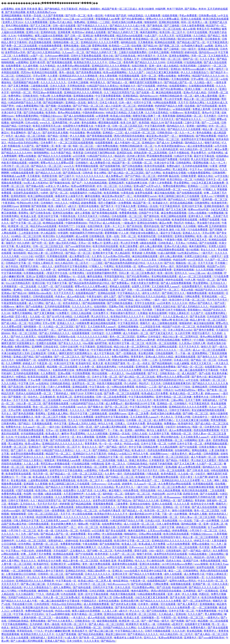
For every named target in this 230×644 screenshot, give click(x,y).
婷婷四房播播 (146, 106)
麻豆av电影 (8, 317)
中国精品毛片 (89, 601)
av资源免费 (103, 116)
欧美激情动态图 (147, 236)
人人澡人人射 (110, 611)
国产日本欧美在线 (126, 56)
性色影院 (185, 159)
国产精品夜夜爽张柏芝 (151, 467)
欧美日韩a (41, 490)
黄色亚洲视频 (136, 169)
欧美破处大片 (128, 86)
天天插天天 (31, 547)
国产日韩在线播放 (34, 113)
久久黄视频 (41, 484)
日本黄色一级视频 (149, 604)
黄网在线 (6, 577)
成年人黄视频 (83, 213)
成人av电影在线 (112, 223)
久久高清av (185, 343)
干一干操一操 (183, 353)
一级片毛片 (65, 179)
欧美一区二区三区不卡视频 (51, 417)
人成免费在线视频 (38, 480)
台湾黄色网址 (216, 153)
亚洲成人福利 (110, 537)
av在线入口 (126, 454)
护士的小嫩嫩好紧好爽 (58, 631)
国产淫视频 (216, 230)
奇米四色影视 (82, 29)
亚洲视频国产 (98, 430)
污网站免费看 (193, 296)
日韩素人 (53, 353)
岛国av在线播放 (14, 19)
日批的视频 (9, 631)
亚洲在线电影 (14, 350)
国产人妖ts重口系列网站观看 (111, 427)
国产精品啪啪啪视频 (94, 303)
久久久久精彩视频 (98, 434)
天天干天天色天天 (164, 119)
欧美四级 (144, 123)
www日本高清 (196, 260)
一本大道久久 (210, 89)
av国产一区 (56, 49)
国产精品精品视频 (81, 504)
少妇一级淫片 (189, 49)
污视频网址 (33, 270)
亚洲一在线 (113, 236)
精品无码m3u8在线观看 (130, 36)
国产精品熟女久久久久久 (96, 357)
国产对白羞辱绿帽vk (133, 19)
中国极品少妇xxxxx (51, 116)
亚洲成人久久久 (192, 233)
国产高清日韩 (16, 387)
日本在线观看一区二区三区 (127, 216)
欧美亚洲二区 (65, 397)
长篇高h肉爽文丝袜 (137, 183)
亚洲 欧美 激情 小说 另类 (172, 230)
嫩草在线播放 (93, 196)
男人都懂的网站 (214, 614)
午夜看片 (185, 460)
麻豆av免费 (221, 149)
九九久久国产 (136, 72)
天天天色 (162, 56)
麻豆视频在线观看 (186, 357)
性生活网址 (35, 323)
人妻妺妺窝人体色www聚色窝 (139, 340)
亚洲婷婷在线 (48, 32)
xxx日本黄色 (164, 303)
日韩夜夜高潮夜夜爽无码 (177, 383)
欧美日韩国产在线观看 (14, 310)
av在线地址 (42, 383)
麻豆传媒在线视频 (165, 193)
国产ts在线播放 (35, 306)
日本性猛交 (25, 126)
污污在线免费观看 (198, 230)
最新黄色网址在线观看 (145, 527)
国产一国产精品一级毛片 (25, 220)
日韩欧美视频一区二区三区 (81, 577)
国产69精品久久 (177, 199)
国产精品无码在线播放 (91, 634)
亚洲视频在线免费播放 (163, 367)
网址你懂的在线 (170, 437)
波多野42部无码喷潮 (86, 390)
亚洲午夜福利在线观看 (104, 300)
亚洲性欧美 (142, 367)
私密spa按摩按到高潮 (83, 186)
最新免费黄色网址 (123, 49)
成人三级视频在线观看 (43, 230)
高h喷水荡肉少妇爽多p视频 (127, 22)
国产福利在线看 (75, 574)
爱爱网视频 (111, 233)
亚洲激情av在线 (67, 337)
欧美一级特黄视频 (87, 109)
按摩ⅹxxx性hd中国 (199, 209)
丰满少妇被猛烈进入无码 (15, 353)
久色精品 (106, 49)
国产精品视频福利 (54, 102)
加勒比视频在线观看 (87, 507)
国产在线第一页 (146, 92)
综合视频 (137, 46)
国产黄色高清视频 (24, 413)
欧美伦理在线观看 (155, 166)
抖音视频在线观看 (129, 76)
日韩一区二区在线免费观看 (112, 397)
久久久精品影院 (46, 159)
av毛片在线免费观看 (179, 544)
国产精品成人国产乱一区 (191, 42)
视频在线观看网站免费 (116, 89)
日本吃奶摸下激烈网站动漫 (100, 153)
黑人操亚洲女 (180, 169)
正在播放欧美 (48, 397)
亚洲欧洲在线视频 (169, 22)
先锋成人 (139, 189)
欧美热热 (51, 113)
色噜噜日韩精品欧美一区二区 (176, 96)
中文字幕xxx (13, 551)
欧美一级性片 (216, 69)
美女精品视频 (170, 521)
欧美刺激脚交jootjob (146, 196)
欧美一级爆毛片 (58, 206)
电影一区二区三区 (171, 59)
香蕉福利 (14, 504)
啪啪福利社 (131, 534)
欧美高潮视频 (124, 79)
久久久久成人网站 (62, 350)
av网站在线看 (115, 557)
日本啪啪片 (82, 163)
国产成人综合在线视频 (205, 507)
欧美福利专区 (84, 363)
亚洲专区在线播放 (63, 213)
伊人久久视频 (78, 136)
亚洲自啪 (181, 614)
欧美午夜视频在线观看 (81, 240)
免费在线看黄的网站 (27, 116)
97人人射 (124, 233)
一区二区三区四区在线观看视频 (76, 143)
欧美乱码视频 (188, 66)
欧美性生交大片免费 (203, 504)
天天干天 (183, 102)
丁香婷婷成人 (164, 109)
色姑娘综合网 (218, 306)
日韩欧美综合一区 (168, 133)
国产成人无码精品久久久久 (193, 306)
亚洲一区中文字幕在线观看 (93, 594)
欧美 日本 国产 (129, 123)
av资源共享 (131, 250)
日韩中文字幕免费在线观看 (86, 56)
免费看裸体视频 (128, 213)
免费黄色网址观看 (105, 36)
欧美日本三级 (181, 320)
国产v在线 (205, 373)
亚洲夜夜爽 (64, 32)
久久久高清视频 (205, 270)
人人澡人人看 (31, 464)
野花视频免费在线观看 (160, 156)
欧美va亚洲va (33, 444)
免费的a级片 (174, 166)
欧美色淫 (97, 89)
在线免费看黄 (14, 66)
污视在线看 (153, 474)
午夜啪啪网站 (26, 36)
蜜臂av (202, 390)
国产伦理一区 (40, 243)
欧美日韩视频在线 (61, 567)
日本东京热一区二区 (67, 531)
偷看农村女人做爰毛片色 (69, 196)
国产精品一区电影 (58, 136)
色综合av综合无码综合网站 (24, 143)
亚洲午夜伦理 (38, 62)
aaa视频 (209, 46)
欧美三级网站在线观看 (41, 196)
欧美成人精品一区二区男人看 (187, 393)
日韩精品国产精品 (120, 450)
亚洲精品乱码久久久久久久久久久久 (63, 444)
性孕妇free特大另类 (28, 203)
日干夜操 (104, 39)
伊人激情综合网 (139, 179)
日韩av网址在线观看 (150, 534)
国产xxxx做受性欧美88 (78, 246)
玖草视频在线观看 (58, 256)
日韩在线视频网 (150, 59)
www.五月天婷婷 (192, 189)
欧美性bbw (78, 32)
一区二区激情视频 (21, 571)
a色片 (137, 260)
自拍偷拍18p (211, 169)
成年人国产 (110, 296)
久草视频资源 (9, 286)
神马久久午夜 (106, 424)
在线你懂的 (101, 306)
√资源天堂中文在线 (85, 199)
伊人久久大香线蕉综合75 (195, 72)
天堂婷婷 (113, 260)
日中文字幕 (69, 169)
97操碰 (95, 49)
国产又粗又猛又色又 (196, 240)
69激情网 (34, 163)
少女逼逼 (81, 226)
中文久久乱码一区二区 (54, 240)
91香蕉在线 (127, 193)
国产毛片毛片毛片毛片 (145, 470)
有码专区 (164, 69)
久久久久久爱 (182, 504)
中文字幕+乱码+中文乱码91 (29, 614)
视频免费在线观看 (197, 293)
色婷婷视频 (55, 467)
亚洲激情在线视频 (184, 270)
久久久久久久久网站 (33, 527)
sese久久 (82, 407)
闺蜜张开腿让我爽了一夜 (147, 116)
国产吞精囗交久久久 (174, 293)
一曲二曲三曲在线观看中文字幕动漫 (198, 370)
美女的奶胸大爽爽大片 (64, 524)
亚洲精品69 (149, 143)
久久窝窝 (53, 76)
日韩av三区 (115, 62)
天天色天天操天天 (88, 216)
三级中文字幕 (192, 123)
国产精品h (172, 460)
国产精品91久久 (77, 537)
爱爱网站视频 (100, 46)
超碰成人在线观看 (96, 32)
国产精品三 (214, 36)
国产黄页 (81, 327)
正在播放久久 (78, 551)
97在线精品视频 (193, 62)
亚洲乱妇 (88, 36)
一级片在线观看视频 (116, 480)
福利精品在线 (129, 42)
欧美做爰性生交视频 (175, 173)
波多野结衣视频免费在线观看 (103, 149)
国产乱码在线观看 (142, 584)
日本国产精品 (126, 300)
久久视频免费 (153, 16)
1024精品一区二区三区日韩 (26, 236)
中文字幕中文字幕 (57, 283)
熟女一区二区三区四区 (25, 333)
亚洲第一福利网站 (197, 126)
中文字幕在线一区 (96, 260)
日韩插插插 (165, 260)
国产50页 (48, 447)
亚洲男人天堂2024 (13, 22)
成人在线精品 (171, 66)
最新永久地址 (158, 129)
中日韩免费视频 (81, 373)
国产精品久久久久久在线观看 (184, 129)
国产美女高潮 (136, 159)
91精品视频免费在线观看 (171, 250)
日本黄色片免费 (115, 99)
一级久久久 (47, 266)
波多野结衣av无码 (15, 52)
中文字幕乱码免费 (121, 39)
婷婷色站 (163, 86)
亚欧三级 (86, 46)
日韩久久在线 (140, 434)
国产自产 (77, 183)
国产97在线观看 (147, 86)
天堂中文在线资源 (145, 303)
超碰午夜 (214, 477)
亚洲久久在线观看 (191, 19)
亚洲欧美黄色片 (69, 430)
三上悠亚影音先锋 (29, 233)
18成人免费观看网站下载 (30, 106)
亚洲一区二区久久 (116, 464)
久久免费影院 (21, 56)
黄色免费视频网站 (116, 330)
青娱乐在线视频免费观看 (145, 537)
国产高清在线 (135, 226)
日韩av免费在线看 (123, 597)
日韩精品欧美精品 (216, 340)
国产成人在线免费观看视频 (176, 283)
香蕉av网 (87, 230)
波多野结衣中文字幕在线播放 (198, 139)
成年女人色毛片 (151, 293)
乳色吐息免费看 (124, 551)
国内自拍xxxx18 (208, 52)
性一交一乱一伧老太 (139, 363)
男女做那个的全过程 (209, 223)
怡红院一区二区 (206, 280)
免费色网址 (184, 76)
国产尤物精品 (100, 450)
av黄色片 (42, 557)
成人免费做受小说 (100, 163)
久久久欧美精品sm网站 (158, 169)
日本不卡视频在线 (179, 153)
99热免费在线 (131, 490)
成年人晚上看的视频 (206, 96)
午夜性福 (110, 16)
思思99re (26, 72)
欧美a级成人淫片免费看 (155, 393)
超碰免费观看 (89, 203)
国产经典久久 (205, 303)
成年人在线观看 (173, 574)
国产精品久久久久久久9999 (150, 62)
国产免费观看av (121, 283)
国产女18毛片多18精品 (60, 317)
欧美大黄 (98, 363)
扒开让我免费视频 (36, 139)
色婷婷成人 (135, 427)
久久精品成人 (167, 614)
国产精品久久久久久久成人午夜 (128, 26)
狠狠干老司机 (212, 143)
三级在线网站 (216, 554)
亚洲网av (142, 337)
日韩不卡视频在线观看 (85, 69)
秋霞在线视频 (198, 266)
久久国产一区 (46, 286)
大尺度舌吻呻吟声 (74, 494)
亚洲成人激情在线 (208, 49)
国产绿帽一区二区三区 (196, 413)
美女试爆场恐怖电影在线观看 (208, 410)
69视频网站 (114, 340)
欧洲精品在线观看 (165, 42)
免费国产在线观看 (210, 220)
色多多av (60, 296)
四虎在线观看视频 (16, 390)
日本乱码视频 (175, 62)
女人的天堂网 (183, 333)
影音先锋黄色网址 (150, 320)
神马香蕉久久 (98, 82)
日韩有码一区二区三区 (51, 574)
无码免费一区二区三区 (14, 447)
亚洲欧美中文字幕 (103, 253)
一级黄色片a (212, 617)
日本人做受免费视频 (193, 26)
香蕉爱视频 (55, 557)
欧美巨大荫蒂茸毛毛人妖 (47, 126)
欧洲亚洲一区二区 (19, 226)
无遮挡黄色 (57, 591)
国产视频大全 (48, 220)
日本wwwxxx (99, 484)
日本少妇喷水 (75, 641)
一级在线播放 (61, 617)
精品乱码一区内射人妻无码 (130, 156)
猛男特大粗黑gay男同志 (183, 581)
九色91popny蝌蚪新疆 (57, 56)
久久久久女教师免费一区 (181, 607)
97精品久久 (37, 89)
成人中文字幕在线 (104, 353)
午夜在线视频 (163, 220)
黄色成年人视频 (198, 514)
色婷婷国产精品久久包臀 (169, 106)
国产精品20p (125, 500)
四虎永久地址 (174, 561)
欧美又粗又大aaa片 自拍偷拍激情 (91, 270)
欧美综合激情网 (158, 313)
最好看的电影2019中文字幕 (140, 403)
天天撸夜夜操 (146, 42)
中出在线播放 (78, 133)
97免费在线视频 (28, 591)
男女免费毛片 (199, 153)
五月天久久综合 (106, 79)
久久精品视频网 (65, 236)
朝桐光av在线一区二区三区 (68, 310)
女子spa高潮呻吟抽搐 (58, 614)
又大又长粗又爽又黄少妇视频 (193, 420)
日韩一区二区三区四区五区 (128, 126)
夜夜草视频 (169, 116)
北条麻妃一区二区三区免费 (55, 69)
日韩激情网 (219, 173)
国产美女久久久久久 (70, 343)
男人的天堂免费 (173, 99)
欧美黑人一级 (200, 22)
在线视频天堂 (119, 169)
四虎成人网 (53, 594)
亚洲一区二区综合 (109, 69)
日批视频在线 (97, 236)
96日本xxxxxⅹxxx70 (123, 240)
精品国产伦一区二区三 (167, 290)
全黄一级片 (34, 450)
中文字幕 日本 (27, 383)
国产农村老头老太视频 (55, 133)
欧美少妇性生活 (12, 367)
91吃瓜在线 (69, 467)
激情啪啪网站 (42, 153)
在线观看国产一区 (26, 360)
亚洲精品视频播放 (12, 16)
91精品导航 (96, 193)
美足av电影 (188, 290)
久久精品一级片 (203, 82)
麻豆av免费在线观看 (62, 507)
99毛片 (10, 136)
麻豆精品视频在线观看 (169, 92)
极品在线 (174, 176)
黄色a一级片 (168, 266)
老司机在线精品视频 (182, 203)
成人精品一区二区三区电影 (31, 136)
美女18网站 (100, 173)
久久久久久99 (155, 263)
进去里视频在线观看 (40, 42)
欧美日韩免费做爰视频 (215, 597)
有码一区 (186, 22)
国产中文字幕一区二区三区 (26, 223)
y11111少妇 (27, 256)
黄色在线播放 (89, 123)
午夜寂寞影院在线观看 (14, 303)
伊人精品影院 (48, 233)
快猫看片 (26, 296)
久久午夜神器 (27, 517)
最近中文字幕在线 (204, 156)
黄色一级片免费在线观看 (97, 564)
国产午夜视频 (73, 139)
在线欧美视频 (170, 16)
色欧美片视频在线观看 (14, 163)
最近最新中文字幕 (37, 467)
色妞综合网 (180, 260)
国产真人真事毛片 (12, 240)
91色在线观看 (126, 367)
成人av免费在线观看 (181, 430)
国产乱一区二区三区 (117, 407)
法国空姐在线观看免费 (159, 270)
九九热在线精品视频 (96, 183)
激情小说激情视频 (182, 510)
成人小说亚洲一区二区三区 (121, 106)
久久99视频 (190, 226)
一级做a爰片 (129, 223)
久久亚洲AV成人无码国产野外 (155, 628)
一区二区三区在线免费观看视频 (103, 220)
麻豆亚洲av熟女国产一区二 (162, 136)
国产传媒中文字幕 (41, 320)
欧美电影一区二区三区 (191, 617)
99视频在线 (98, 464)
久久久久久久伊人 (137, 199)
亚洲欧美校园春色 (215, 206)
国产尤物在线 (102, 169)
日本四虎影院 (42, 604)
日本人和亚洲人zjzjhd (129, 310)
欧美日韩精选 (168, 39)
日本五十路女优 (109, 102)
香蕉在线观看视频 (120, 470)
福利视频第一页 (33, 327)
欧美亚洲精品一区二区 (146, 39)
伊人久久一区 (137, 611)
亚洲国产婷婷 (158, 179)
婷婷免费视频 (180, 531)
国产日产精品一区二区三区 (89, 106)
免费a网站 (80, 22)
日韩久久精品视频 (81, 313)
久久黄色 (97, 256)
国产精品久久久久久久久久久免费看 (121, 370)
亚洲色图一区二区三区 (215, 199)
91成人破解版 (182, 363)
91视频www (177, 113)
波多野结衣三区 (154, 497)
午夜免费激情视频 (206, 611)
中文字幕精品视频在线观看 (131, 577)
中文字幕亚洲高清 (217, 42)
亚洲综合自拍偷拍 (148, 223)
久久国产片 (197, 313)
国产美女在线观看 (116, 531)
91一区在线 (79, 276)
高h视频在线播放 (145, 109)
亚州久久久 (181, 273)
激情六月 (33, 69)
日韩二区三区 (141, 29)
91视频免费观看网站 (199, 173)
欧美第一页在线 (33, 16)
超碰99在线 (191, 52)
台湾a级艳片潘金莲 (192, 46)
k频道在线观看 (149, 243)
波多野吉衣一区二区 (49, 199)
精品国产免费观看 (168, 159)
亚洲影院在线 (105, 347)
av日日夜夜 (88, 19)
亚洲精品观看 (80, 387)
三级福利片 (204, 66)
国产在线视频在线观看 (190, 193)
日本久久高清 (58, 86)
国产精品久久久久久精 (48, 173)
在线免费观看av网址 (69, 230)
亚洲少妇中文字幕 (192, 206)
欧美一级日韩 (95, 16)
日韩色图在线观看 (43, 296)
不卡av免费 (34, 380)
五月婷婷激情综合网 (94, 139)
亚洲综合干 (35, 447)
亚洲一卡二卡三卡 (115, 226)
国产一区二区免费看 (125, 280)
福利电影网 (17, 123)
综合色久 (33, 397)
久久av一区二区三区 (83, 340)
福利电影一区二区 (47, 79)
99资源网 (63, 233)
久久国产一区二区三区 (209, 464)
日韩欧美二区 (146, 149)
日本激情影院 (165, 236)
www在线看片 (132, 571)
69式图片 (40, 256)
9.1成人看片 (29, 567)
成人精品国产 (190, 373)
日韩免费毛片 (147, 250)
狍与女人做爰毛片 (157, 430)
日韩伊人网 (199, 343)
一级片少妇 (54, 427)
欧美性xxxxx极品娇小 (195, 69)
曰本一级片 (126, 102)
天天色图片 (210, 116)
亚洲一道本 (156, 66)
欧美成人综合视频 (121, 116)
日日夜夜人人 (108, 507)
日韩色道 (88, 173)
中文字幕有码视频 (12, 273)
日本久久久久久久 (166, 350)
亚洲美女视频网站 (179, 56)
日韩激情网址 (202, 203)
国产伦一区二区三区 (122, 109)
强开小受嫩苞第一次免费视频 (115, 203)
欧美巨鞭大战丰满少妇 (36, 607)
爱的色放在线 (152, 226)
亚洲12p (30, 276)
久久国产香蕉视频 (54, 16)
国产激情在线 (155, 26)
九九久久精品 (9, 383)
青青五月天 (203, 29)
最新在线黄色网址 (107, 367)
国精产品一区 (191, 59)
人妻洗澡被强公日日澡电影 (21, 574)
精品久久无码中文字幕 (14, 487)
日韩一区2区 (86, 427)
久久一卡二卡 (187, 133)
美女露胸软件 (19, 133)
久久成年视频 (31, 66)
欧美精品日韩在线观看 (45, 72)
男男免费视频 (219, 420)
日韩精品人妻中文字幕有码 (48, 571)
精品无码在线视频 (46, 280)
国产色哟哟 (93, 410)
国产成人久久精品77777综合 (175, 387)
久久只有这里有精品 (157, 113)
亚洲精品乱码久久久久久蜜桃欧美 (111, 66)
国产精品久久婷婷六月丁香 (123, 32)
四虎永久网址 (197, 102)
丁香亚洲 (159, 310)
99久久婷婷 (24, 243)
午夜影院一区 (169, 617)
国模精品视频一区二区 (66, 42)
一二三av (146, 410)
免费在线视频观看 (152, 99)
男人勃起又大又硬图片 (66, 320)
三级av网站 (177, 400)
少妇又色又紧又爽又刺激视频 (163, 72)
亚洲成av (6, 293)
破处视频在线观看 (107, 621)
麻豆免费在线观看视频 (174, 213)
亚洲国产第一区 (202, 584)
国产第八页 (105, 597)
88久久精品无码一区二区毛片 (197, 149)
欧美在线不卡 (84, 169)
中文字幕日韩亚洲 (140, 407)
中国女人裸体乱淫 (43, 263)
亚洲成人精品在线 (12, 587)
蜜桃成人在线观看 (120, 286)
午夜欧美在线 (68, 216)
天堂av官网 (39, 76)
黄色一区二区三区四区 (123, 337)
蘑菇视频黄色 (143, 517)
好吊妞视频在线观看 (13, 270)
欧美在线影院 (217, 293)
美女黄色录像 (219, 373)
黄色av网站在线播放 (69, 113)
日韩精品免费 (150, 447)
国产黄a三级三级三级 (33, 584)
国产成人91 (34, 133)
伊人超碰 (75, 123)
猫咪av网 (203, 226)
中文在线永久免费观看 (81, 417)
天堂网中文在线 (45, 260)
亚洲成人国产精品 (24, 357)
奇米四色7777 (66, 226)
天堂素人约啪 (183, 417)
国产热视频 (178, 621)
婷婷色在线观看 (175, 280)
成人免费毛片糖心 (164, 420)
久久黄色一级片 (114, 474)
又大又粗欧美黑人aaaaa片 (166, 286)
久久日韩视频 (21, 89)
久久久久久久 (77, 410)
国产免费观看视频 (171, 226)
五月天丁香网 (193, 400)
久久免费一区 (48, 270)
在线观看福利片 (79, 193)
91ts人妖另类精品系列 (48, 169)
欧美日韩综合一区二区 (180, 179)
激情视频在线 (187, 136)
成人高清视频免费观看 (97, 604)
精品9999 (99, 330)
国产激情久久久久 (208, 357)
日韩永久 (168, 390)
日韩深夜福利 (65, 119)
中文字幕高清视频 (39, 507)
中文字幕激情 (88, 347)
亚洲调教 (60, 260)
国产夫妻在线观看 (153, 427)
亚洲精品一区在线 (76, 102)
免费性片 (187, 340)
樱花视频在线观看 (109, 123)
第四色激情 (182, 266)
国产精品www (168, 370)
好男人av (83, 209)
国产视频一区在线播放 (59, 106)
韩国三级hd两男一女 (99, 571)
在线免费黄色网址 (216, 313)
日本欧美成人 (166, 243)
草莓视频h (164, 79)
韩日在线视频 (100, 373)
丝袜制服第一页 (195, 577)
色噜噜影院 (177, 52)
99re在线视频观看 (136, 373)
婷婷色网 (163, 176)
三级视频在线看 (40, 86)
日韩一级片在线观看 (64, 26)
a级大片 (73, 206)
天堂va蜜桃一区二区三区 (205, 79)
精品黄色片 (8, 377)
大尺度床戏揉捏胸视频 (21, 280)
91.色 (157, 146)
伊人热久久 (220, 236)
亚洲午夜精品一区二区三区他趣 (174, 397)
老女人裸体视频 (109, 76)
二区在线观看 (21, 320)
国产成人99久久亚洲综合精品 (44, 52)
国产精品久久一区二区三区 (47, 166)
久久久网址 (101, 490)
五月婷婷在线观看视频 (195, 166)
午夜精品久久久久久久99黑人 (128, 270)
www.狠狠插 (201, 564)
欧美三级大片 (81, 179)
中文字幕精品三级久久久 (129, 631)
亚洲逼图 (29, 484)
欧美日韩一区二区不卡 (173, 32)
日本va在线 (114, 484)
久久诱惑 (64, 380)
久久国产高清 (85, 490)
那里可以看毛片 (201, 333)
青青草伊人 (141, 49)
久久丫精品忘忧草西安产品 (120, 92)
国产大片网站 (154, 173)
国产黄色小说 (199, 377)
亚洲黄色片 (191, 638)
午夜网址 (109, 266)
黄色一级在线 (67, 72)
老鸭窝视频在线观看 (216, 444)
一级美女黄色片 (218, 417)
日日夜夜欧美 (213, 39)
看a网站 (18, 290)
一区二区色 (185, 350)
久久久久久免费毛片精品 (152, 607)
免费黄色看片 (198, 628)
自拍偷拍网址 (183, 450)
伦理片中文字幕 (143, 102)
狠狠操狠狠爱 (19, 514)
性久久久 (73, 420)
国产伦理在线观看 (207, 106)
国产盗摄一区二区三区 (121, 440)
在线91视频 (131, 457)
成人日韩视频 (215, 273)
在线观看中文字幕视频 (57, 89)
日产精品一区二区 (127, 209)
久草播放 (142, 313)
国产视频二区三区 (170, 46)
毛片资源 (204, 547)
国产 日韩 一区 (73, 36)
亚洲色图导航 (60, 123)
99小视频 (38, 494)
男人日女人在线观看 (34, 367)
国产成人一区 (54, 303)
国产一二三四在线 (139, 129)
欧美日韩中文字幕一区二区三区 (35, 109)
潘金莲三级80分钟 (116, 634)
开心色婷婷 (131, 383)
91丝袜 (156, 437)
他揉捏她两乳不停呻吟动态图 (87, 233)
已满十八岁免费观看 (161, 183)
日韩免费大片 (218, 397)
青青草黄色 (138, 357)
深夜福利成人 (210, 400)
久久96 (12, 36)
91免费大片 (145, 457)
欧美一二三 (29, 350)
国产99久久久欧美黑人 (24, 337)
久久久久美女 (208, 59)
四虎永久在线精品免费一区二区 (29, 59)
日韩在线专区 (51, 347)
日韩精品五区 (24, 76)
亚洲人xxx (207, 196)
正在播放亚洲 (38, 353)
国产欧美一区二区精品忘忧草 (96, 638)
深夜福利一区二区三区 (213, 380)
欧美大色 (15, 179)
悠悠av (73, 250)
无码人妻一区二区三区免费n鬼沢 (43, 19)
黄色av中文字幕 (211, 113)
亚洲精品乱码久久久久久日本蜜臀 (100, 42)
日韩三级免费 (58, 129)
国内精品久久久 (176, 126)
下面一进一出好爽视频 (175, 514)
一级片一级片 (160, 300)
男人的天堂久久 (116, 139)
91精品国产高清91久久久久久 (28, 457)
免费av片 (97, 243)
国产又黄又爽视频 (19, 86)
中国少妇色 (45, 39)
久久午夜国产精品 (61, 153)
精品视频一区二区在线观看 (62, 367)
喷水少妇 (109, 56)
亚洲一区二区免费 (139, 413)
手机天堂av (95, 223)
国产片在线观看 (208, 243)
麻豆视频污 (15, 49)
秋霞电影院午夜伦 (171, 537)
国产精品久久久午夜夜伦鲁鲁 (62, 487)
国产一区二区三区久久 (67, 357)
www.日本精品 (22, 149)
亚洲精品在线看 (107, 293)
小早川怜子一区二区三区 (16, 166)
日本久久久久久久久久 (93, 557)
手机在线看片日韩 (22, 604)
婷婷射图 (65, 504)
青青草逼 (78, 153)
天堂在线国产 (154, 317)
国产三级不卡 (67, 176)
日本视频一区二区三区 (139, 420)
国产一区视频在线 (127, 353)
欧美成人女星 (29, 216)
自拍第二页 (91, 39)
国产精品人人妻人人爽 (77, 300)
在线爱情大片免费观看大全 (78, 126)
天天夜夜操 (34, 176)
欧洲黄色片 (132, 624)
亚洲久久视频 (193, 89)
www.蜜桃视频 (17, 29)
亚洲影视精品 (131, 96)
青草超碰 (137, 253)
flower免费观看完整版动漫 (135, 437)
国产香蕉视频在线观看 (60, 62)
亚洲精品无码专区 (16, 440)
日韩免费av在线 (208, 16)
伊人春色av (63, 186)
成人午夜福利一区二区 (128, 143)
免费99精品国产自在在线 (40, 611)
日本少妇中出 (10, 159)
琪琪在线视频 (148, 490)
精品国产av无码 (216, 266)
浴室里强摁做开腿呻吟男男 (102, 273)
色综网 (28, 494)
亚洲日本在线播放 (56, 99)
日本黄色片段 (220, 109)
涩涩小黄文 (22, 317)
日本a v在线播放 (198, 213)
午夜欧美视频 (103, 240)
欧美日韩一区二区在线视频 (162, 343)
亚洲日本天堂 (120, 574)
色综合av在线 (132, 444)
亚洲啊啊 (37, 347)
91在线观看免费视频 (76, 591)
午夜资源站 (9, 203)
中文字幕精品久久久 (129, 293)
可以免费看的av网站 (144, 587)
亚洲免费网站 (200, 353)
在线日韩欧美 (140, 66)
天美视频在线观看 (42, 424)
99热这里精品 (136, 16)
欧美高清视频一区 (126, 266)
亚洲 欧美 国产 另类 (121, 290)
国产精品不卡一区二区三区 (123, 320)
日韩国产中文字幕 (149, 213)
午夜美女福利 (94, 296)
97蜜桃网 (219, 196)
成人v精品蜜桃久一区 (70, 280)
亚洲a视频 (171, 467)
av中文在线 (222, 176)
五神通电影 (177, 143)
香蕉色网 (128, 62)
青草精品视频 (210, 296)
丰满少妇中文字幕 (12, 113)
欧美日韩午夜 (162, 400)
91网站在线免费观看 (165, 102)
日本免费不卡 (48, 143)
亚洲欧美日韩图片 (119, 179)
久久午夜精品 (48, 66)
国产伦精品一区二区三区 (128, 380)
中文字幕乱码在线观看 (114, 129)
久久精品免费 (82, 317)
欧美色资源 (102, 554)
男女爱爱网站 (182, 183)
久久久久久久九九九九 (54, 82)
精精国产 (221, 270)
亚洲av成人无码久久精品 (160, 357)
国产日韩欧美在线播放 (120, 303)
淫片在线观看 (26, 169)
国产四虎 (121, 16)
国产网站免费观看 (206, 136)
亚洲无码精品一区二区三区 (40, 119)
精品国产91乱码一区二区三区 (179, 327)
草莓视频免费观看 (103, 504)
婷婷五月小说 (202, 541)
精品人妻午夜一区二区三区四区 (208, 320)
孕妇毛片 (104, 109)
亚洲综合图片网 (157, 199)
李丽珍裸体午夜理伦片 (123, 313)
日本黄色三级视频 (159, 52)
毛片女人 (7, 413)
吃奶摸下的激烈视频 (161, 464)
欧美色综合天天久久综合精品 (150, 296)
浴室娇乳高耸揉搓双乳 (26, 193)
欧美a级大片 (53, 434)
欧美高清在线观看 (38, 377)
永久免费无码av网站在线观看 (74, 66)
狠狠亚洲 (50, 460)
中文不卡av (196, 169)
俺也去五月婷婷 (109, 390)
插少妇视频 (193, 250)
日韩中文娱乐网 (69, 347)
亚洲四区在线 (125, 153)
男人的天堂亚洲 (200, 159)
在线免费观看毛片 (192, 286)
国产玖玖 (169, 263)
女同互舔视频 (184, 36)
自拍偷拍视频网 (100, 517)
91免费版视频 (216, 213)
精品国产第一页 (121, 163)
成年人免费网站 (62, 587)
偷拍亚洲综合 (136, 507)
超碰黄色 (127, 484)
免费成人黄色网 (202, 109)
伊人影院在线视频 (83, 514)
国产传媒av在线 (35, 186)
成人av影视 (189, 29)
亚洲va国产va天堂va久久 (148, 186)
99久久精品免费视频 (169, 490)
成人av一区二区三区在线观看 (195, 276)
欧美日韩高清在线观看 (216, 19)
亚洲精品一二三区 (113, 133)
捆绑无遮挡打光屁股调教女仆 (146, 82)
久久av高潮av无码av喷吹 (117, 256)
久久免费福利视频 (62, 96)
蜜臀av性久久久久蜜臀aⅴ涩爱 (57, 163)
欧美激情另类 (219, 203)
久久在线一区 (38, 317)
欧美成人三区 (130, 544)
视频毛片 (145, 323)
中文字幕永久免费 (126, 206)
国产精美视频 (39, 206)
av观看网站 (22, 62)
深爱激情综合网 (74, 607)
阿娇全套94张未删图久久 (145, 233)
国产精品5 (24, 424)
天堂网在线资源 (76, 86)
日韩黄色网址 (9, 424)
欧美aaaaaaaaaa (98, 179)
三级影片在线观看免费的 (133, 52)
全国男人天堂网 (141, 286)
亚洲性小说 (33, 32)
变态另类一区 (41, 474)
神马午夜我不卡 (147, 56)
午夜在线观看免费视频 (105, 29)
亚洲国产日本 (49, 290)
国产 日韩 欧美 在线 (198, 470)
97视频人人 (209, 189)
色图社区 (204, 594)
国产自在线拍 (43, 189)
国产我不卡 (107, 206)
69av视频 (88, 343)
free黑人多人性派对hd (36, 183)
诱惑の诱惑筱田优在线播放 (130, 136)
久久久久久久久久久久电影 (93, 337)
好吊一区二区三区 (107, 186)
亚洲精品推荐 (117, 183)
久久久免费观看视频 (36, 22)
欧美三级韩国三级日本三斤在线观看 (179, 196)
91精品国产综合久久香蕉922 (103, 86)
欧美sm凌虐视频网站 (115, 72)
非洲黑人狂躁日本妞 (196, 256)
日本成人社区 (182, 360)
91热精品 (199, 179)
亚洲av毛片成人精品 (61, 22)
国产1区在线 (218, 159)
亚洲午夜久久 (196, 216)
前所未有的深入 (72, 303)
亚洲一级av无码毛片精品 (63, 243)
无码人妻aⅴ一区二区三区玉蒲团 (26, 99)
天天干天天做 (206, 263)
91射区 (223, 494)
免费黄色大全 (107, 189)
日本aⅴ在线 (32, 123)
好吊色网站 (25, 544)
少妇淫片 (170, 427)
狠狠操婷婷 (151, 22)
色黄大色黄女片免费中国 (145, 283)
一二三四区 (209, 119)
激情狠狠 (25, 206)
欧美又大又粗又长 (202, 363)
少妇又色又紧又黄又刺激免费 (208, 183)
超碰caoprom (212, 393)
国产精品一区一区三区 (78, 253)
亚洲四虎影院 (19, 196)
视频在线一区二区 (186, 263)
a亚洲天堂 (178, 624)
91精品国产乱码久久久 (100, 156)
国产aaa (79, 39)
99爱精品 (75, 203)
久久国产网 (201, 477)
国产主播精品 (186, 500)
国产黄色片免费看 (204, 330)
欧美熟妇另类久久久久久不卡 (91, 62)
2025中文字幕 (29, 199)
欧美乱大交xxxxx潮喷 (71, 79)
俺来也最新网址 (149, 32)
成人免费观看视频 (19, 230)
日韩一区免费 (71, 557)
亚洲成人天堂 (132, 59)
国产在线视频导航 (110, 166)
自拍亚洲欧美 (181, 628)
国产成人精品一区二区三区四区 (126, 173)
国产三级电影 (172, 26)
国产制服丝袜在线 (60, 183)
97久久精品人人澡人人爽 (145, 89)
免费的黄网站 (22, 347)
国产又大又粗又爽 (41, 26)
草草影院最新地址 (115, 276)
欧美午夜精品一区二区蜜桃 (92, 467)
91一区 (97, 250)
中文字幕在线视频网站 (142, 397)
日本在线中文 (151, 370)
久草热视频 (150, 253)
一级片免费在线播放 (107, 146)
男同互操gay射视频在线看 (48, 92)
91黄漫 (214, 166)
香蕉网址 (24, 213)
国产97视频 (125, 296)
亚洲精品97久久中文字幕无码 (90, 454)
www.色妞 (151, 159)
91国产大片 (125, 29)
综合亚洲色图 (124, 189)
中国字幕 (95, 524)
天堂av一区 (85, 243)
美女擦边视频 (146, 353)
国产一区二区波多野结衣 (197, 601)
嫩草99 (20, 306)
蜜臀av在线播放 (167, 76)
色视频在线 (14, 146)
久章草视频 (55, 490)
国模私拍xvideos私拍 (40, 293)
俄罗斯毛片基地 (29, 266)
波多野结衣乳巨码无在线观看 (171, 554)
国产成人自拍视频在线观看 (79, 116)
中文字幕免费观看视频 (108, 96)
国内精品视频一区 (117, 119)
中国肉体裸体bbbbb (93, 113)
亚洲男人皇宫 (111, 243)
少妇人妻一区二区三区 (29, 403)
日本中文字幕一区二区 (84, 360)
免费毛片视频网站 (22, 313)
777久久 (40, 594)
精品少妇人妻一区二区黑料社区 (139, 69)
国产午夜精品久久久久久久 (93, 26)
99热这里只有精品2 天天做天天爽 (125, 113)
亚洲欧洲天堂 (59, 564)
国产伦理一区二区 (76, 16)
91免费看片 (63, 313)
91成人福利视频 (167, 253)
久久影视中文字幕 (159, 434)
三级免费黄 (122, 504)
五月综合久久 (218, 283)
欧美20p (57, 390)
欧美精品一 (63, 547)
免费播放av (65, 276)
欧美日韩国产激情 (115, 363)
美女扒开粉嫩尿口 (129, 410)
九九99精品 (20, 69)
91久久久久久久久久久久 (90, 176)
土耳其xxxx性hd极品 (159, 531)
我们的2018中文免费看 (190, 39)
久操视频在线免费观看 (202, 86)
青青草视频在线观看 (61, 29)
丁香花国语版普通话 (140, 119)
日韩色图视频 (211, 454)
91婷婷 (45, 193)
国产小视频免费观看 (57, 410)
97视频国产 (194, 199)
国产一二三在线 (211, 123)
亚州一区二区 (149, 76)
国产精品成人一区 (118, 82)
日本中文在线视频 (197, 32)
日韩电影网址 (184, 163)
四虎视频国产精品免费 (26, 82)
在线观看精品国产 (86, 293)
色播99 (5, 179)
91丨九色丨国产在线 (28, 534)
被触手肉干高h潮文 (37, 29)
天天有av (181, 243)
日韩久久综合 (32, 290)
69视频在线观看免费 (22, 173)
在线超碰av (222, 156)
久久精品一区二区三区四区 (59, 327)
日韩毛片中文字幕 (103, 587)
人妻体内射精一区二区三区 (37, 617)
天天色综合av (29, 537)
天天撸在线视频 (180, 79)
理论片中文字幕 (79, 413)
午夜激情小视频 (174, 240)
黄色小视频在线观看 (53, 577)
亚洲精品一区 (165, 403)
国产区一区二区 (59, 193)
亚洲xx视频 (126, 260)
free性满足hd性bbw (188, 253)
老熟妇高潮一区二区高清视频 (151, 153)
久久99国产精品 (28, 39)
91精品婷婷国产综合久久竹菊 (25, 102)
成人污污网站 (143, 300)
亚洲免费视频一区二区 (170, 440)
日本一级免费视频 (55, 510)
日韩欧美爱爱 (189, 176)
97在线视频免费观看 (51, 46)
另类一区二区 (199, 56)
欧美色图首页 (193, 113)
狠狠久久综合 (14, 607)
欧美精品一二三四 (120, 46)
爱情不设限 (141, 551)
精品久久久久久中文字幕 (62, 209)
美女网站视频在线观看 (164, 276)
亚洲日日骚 (39, 283)
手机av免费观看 (188, 16)
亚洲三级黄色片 (59, 377)
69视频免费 (83, 323)
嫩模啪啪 (43, 591)
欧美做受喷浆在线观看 (185, 220)
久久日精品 (200, 36)
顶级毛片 (11, 243)
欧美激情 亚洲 (10, 517)
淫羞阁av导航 (116, 306)
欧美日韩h (49, 236)
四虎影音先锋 (50, 176)
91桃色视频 (156, 49)
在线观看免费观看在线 (63, 480)
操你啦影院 (20, 253)
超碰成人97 (29, 363)
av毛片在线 (74, 129)
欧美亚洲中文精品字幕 (154, 571)
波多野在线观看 (144, 193)
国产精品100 (150, 46)
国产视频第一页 (45, 146)
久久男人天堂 (167, 36)
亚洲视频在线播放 (84, 96)
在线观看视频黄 (104, 143)
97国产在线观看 (25, 490)
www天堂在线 (71, 400)
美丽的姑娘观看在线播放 (20, 129)
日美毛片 (113, 437)
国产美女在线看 (174, 123)
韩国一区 (198, 427)
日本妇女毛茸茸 (25, 189)
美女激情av (134, 330)
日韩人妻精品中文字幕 (26, 521)
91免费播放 (156, 240)
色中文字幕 (61, 424)
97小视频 (199, 340)
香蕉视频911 (195, 310)
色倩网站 (215, 29)
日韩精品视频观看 (63, 39)
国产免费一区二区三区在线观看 (19, 46)
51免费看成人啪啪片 (87, 189)
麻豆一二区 (175, 571)
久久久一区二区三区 (115, 159)
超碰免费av (78, 521)
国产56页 (220, 303)
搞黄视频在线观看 (181, 584)
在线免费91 (69, 490)
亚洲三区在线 (17, 139)
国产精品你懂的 (11, 537)
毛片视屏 (147, 310)
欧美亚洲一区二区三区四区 (142, 614)
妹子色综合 (12, 266)
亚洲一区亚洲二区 (214, 524)
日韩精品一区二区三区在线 (166, 29)
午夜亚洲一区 (103, 126)
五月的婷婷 (166, 360)
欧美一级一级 (64, 146)
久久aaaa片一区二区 (73, 52)
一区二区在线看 (28, 286)
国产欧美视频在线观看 (105, 213)
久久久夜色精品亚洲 (167, 149)
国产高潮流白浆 (72, 173)
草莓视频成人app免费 (108, 19)
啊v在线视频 (94, 133)
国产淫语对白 (154, 507)
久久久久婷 (179, 631)
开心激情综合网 (156, 561)
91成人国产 (151, 36)
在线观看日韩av (214, 367)
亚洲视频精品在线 (56, 420)
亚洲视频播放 (175, 296)
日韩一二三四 (150, 360)
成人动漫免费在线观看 (200, 146)
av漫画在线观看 (182, 109)
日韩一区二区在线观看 (77, 49)
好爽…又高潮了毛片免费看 (36, 554)
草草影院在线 (25, 631)
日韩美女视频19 (208, 447)
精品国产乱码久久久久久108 (208, 76)
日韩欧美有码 (31, 96)
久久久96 (41, 209)
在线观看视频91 (178, 86)
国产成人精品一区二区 (14, 323)
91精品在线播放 (198, 554)
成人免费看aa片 (115, 176)
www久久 (46, 123)
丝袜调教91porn (10, 206)
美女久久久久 (208, 250)
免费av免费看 (50, 437)
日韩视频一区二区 (142, 163)
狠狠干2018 (77, 393)
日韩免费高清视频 (16, 380)
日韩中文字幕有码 (180, 410)
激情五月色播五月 (21, 628)
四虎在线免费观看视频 (207, 430)
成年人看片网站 (11, 561)
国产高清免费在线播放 (89, 72)
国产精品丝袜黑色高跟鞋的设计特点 (102, 59)
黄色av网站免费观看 (212, 337)
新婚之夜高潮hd (138, 460)
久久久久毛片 (145, 400)
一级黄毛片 (216, 256)
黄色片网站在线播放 (17, 26)
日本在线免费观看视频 (36, 49)
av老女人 (51, 186)
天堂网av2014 (133, 99)
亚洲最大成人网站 (58, 413)
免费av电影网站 (121, 357)
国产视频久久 (160, 410)
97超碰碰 (84, 430)
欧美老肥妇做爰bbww (174, 146)
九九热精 (217, 333)
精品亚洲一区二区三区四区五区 (172, 457)
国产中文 (153, 373)
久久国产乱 (28, 146)
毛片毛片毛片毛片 (217, 300)
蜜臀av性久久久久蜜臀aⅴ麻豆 (163, 19)
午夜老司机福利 (186, 567)
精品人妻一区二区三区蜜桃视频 (202, 99)
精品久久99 (157, 123)
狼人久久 (18, 119)
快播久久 (123, 460)
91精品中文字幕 (183, 156)
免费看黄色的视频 (71, 544)
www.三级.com (72, 19)
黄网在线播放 (71, 46)
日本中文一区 (214, 179)
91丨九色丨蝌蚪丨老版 (215, 480)
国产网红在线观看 (63, 189)
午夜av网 (45, 96)
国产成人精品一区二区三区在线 (40, 179)
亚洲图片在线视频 (47, 276)
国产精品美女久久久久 (189, 119)
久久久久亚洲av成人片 (102, 209)
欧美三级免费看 (66, 159)
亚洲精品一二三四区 (99, 22)
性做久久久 (57, 607)
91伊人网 (191, 280)
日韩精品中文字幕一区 (19, 263)
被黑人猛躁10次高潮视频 (49, 36)
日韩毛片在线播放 (43, 497)
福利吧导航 (101, 343)
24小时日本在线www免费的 (177, 564)
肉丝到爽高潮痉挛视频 (14, 420)
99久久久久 (118, 199)
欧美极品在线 (9, 497)
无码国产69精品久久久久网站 (25, 597)
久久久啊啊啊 (114, 333)
